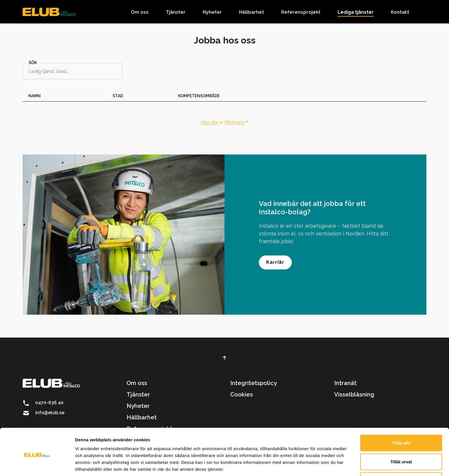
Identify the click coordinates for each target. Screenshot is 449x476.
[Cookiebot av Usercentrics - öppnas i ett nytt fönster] (37, 465)
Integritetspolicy (254, 383)
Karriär (275, 262)
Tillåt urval (401, 439)
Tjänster (138, 394)
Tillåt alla (401, 420)
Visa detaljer (311, 465)
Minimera (236, 122)
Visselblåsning (354, 394)
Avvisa (401, 457)
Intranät (345, 383)
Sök (33, 63)
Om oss (137, 383)
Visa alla (212, 122)
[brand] (49, 12)
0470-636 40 (49, 403)
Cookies (242, 394)
